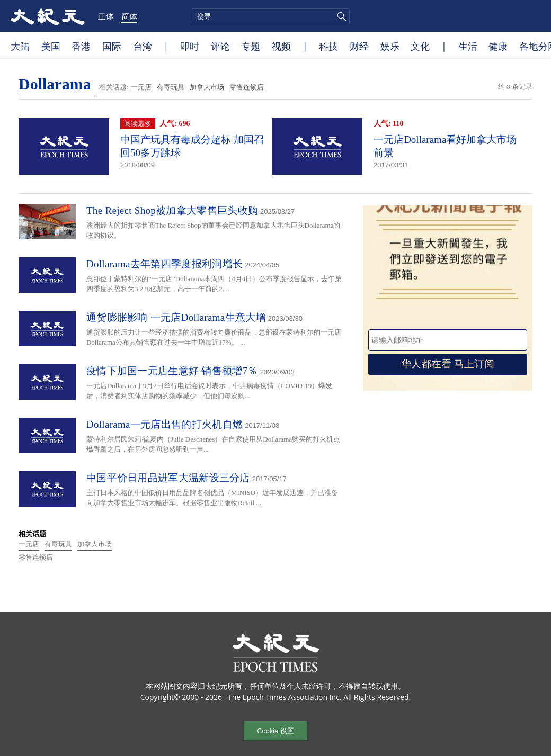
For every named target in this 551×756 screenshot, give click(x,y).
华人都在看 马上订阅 (448, 364)
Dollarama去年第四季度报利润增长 (165, 264)
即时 (190, 46)
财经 (359, 46)
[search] (270, 16)
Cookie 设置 (275, 731)
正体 (106, 16)
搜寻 (340, 16)
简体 (129, 16)
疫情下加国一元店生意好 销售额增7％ (172, 371)
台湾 (143, 46)
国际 (112, 46)
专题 (251, 46)
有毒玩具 (171, 87)
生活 (468, 46)
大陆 (20, 46)
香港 (81, 46)
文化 (420, 46)
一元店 (141, 87)
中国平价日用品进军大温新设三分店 (168, 478)
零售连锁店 (247, 87)
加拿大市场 (207, 87)
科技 (328, 46)
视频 (281, 46)
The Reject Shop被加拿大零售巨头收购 (172, 210)
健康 (498, 46)
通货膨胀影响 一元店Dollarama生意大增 (176, 317)
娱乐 (390, 46)
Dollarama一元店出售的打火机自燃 (165, 424)
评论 (220, 46)
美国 (51, 46)
